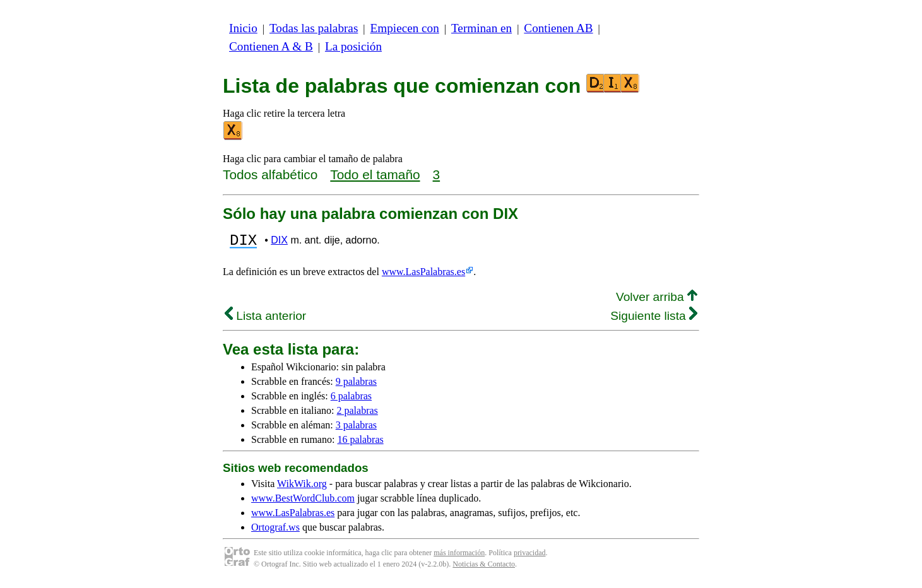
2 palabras (358, 414)
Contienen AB (558, 28)
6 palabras (351, 400)
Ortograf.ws (275, 531)
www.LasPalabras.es (423, 275)
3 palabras (356, 429)
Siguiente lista (654, 320)
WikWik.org (302, 487)
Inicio (243, 28)
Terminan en (482, 28)
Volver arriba (657, 301)
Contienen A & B (271, 46)
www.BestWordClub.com (303, 502)
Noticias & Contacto (484, 568)
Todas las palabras (314, 28)
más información (459, 556)
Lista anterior (265, 320)
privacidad (530, 556)
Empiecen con (405, 28)
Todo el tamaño (375, 174)
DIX (279, 242)
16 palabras (360, 443)
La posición (353, 46)
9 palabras (356, 385)
